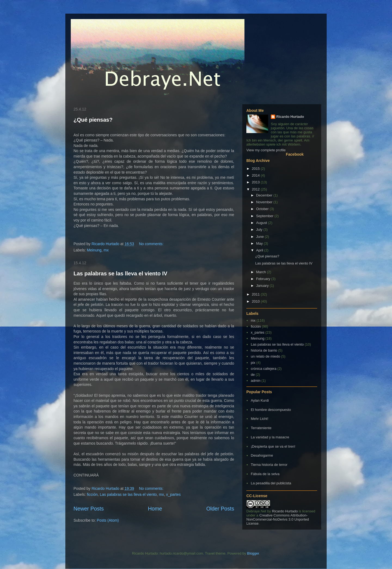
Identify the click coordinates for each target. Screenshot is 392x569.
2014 (256, 175)
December (265, 195)
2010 (256, 301)
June (261, 237)
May (260, 243)
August (262, 223)
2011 (256, 294)
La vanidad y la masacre (270, 437)
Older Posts (220, 509)
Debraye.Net (256, 511)
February (264, 279)
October (263, 209)
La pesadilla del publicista (271, 483)
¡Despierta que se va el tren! (273, 446)
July (260, 230)
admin (255, 381)
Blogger (253, 553)
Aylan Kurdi (260, 400)
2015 (256, 169)
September (265, 216)
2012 (256, 189)
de (253, 375)
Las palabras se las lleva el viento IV (120, 273)
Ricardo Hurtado (290, 117)
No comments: (152, 244)
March (262, 272)
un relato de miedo (265, 356)
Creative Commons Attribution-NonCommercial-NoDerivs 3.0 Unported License (278, 519)
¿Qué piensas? (93, 120)
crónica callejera (264, 369)
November (265, 202)
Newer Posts (89, 509)
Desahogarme (262, 455)
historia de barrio (264, 350)
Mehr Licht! (259, 419)
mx (106, 250)
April (260, 250)
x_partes (173, 494)
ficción (92, 494)
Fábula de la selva (265, 474)
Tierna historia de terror (269, 465)
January (263, 286)
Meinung (94, 250)
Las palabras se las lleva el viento (128, 494)
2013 (256, 182)
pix (253, 363)
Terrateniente (261, 428)
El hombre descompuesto (271, 410)
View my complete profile (266, 150)
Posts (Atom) (108, 520)
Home (155, 509)
